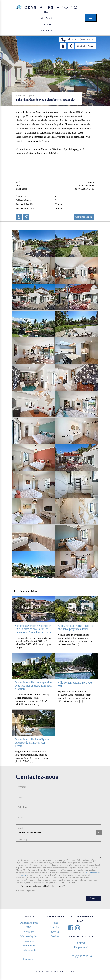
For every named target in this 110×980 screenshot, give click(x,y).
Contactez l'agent (86, 46)
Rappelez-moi (81, 947)
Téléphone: (23, 807)
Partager (26, 217)
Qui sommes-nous (29, 923)
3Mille (70, 972)
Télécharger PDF (19, 217)
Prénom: (22, 787)
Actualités (29, 932)
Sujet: (21, 828)
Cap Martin (46, 30)
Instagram (77, 928)
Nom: (20, 797)
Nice (46, 12)
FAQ (29, 927)
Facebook (71, 928)
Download (63, 46)
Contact (81, 943)
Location (55, 927)
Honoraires (29, 941)
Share (71, 46)
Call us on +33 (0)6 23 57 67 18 (81, 39)
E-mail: (21, 818)
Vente (55, 923)
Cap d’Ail (46, 24)
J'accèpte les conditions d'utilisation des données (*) (40, 886)
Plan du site (29, 959)
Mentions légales (29, 936)
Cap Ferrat (46, 18)
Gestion (55, 932)
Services (55, 936)
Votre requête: (25, 839)
